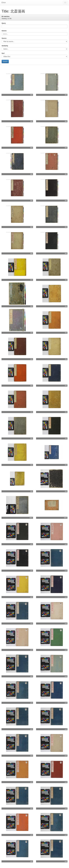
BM (31, 95)
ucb (31, 544)
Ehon (4, 3)
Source (4, 38)
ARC (31, 518)
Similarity (5, 46)
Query (4, 23)
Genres (4, 31)
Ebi (31, 280)
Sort (3, 53)
